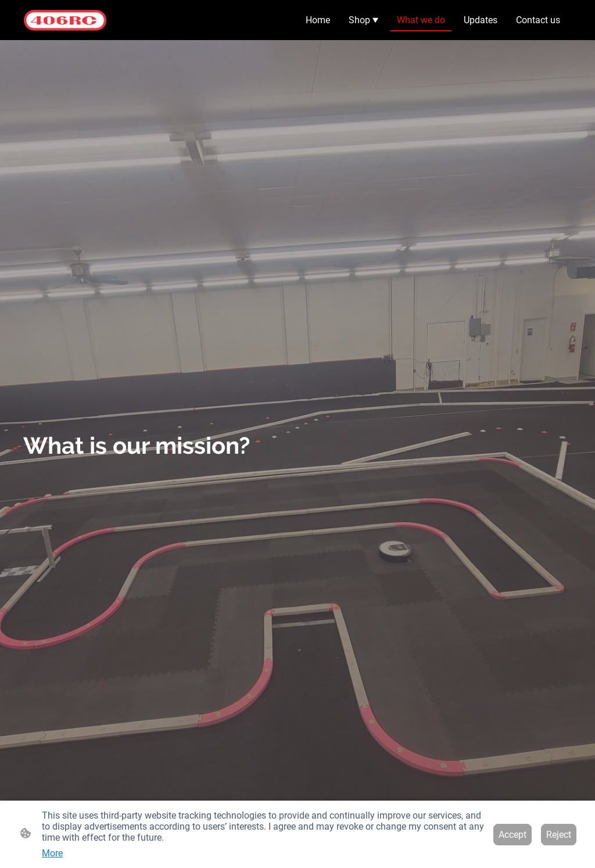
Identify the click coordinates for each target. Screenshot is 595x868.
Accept (512, 835)
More (52, 853)
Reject (559, 835)
